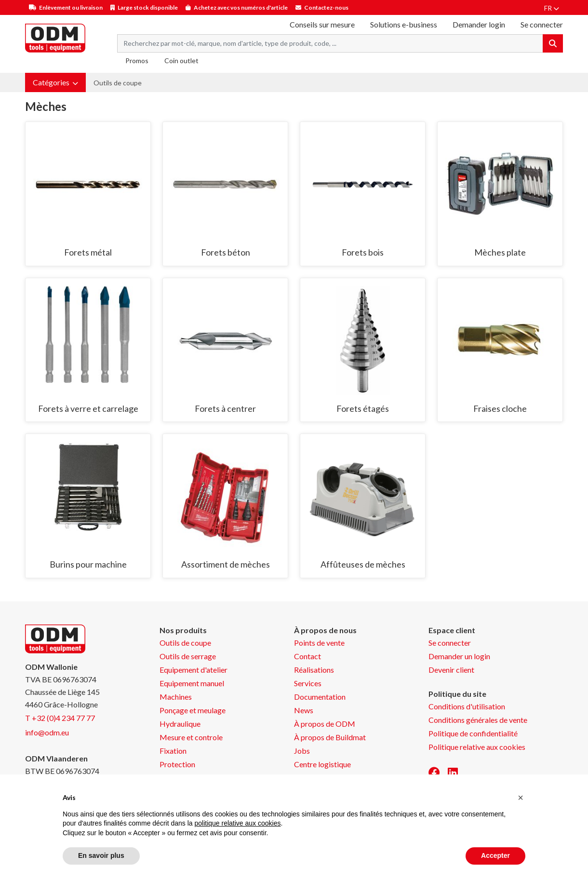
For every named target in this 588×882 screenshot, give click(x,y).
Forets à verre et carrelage (88, 408)
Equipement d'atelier (194, 670)
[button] (55, 82)
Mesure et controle (191, 737)
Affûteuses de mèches (363, 564)
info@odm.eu (47, 732)
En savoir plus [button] (101, 855)
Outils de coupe (118, 83)
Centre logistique (322, 764)
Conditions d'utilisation (467, 706)
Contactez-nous (326, 7)
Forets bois (363, 252)
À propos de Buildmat (330, 737)
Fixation (173, 751)
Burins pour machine (88, 564)
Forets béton (226, 252)
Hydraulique (180, 724)
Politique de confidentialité (473, 733)
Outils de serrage (188, 656)
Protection (177, 764)
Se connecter (450, 643)
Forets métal (88, 252)
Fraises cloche (500, 408)
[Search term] (330, 43)
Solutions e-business (404, 24)
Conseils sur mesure (322, 24)
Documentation (320, 697)
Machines (176, 697)
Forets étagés (363, 408)
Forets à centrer (225, 408)
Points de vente (319, 643)
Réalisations (314, 670)
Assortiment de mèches (226, 564)
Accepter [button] (495, 855)
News (304, 710)
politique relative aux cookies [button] (237, 823)
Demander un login (459, 656)
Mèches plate (500, 252)
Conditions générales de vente (478, 720)
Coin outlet (181, 61)
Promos (137, 61)
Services (308, 683)
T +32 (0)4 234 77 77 (60, 718)
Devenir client (451, 670)
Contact (307, 656)
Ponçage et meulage (193, 710)
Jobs (302, 751)
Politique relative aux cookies (477, 747)
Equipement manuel (192, 683)
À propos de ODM (325, 724)
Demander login (479, 24)
